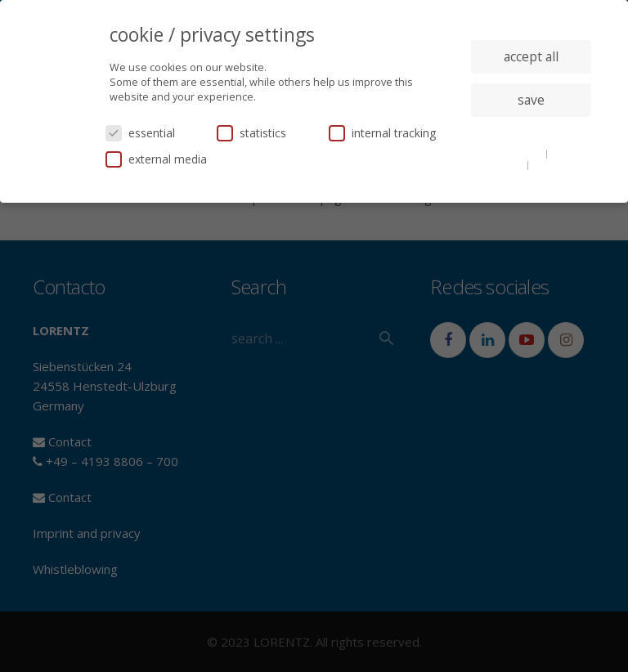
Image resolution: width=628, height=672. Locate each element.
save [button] (531, 100)
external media (156, 159)
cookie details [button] (512, 153)
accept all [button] (531, 56)
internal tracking (382, 133)
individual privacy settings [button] (531, 132)
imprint (550, 164)
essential (140, 133)
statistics (251, 133)
